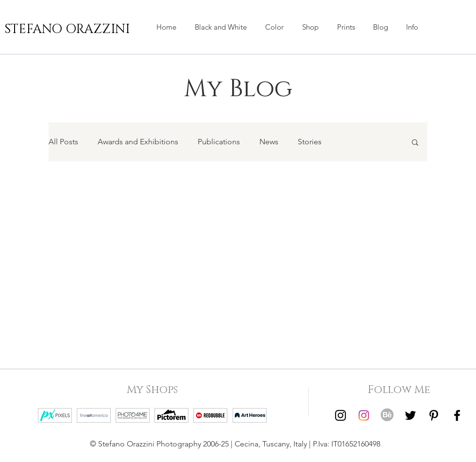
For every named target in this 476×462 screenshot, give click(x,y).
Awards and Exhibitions (138, 142)
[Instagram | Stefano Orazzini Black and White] (340, 415)
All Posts (63, 142)
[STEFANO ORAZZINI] (67, 30)
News (269, 142)
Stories (310, 142)
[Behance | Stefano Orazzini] (387, 415)
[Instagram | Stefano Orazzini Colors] (364, 415)
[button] (310, 27)
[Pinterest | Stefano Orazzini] (434, 415)
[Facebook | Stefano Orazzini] (457, 415)
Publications (219, 142)
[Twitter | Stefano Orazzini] (410, 415)
